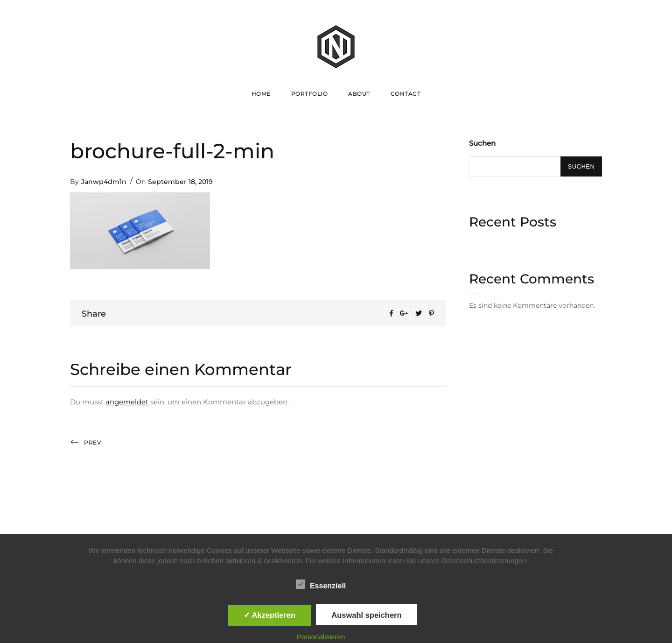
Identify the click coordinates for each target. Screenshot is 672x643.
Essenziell (321, 584)
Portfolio (310, 94)
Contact (406, 94)
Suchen (482, 143)
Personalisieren (321, 637)
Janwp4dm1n (104, 182)
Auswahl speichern (366, 615)
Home (261, 94)
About (359, 94)
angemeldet (127, 402)
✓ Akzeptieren (270, 615)
